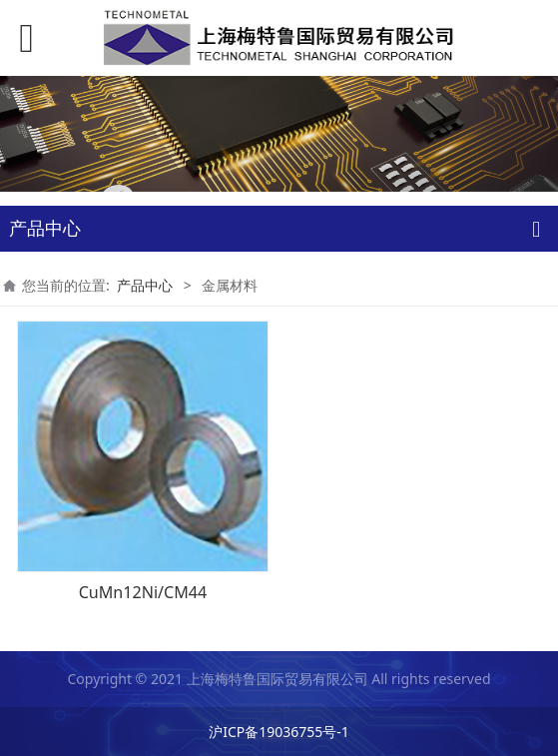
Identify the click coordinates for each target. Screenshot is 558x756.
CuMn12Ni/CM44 (143, 592)
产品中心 (145, 285)
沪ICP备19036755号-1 (279, 732)
